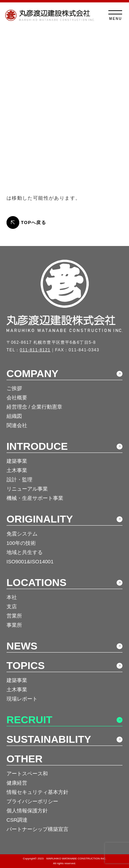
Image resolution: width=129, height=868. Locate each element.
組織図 (14, 416)
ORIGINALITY (40, 519)
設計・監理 (19, 479)
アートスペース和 (27, 773)
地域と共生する (25, 552)
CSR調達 (17, 820)
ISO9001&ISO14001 (30, 561)
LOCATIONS (36, 582)
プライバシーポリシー (32, 801)
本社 (12, 597)
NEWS (22, 646)
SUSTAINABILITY (49, 739)
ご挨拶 (14, 388)
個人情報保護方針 (27, 811)
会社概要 (17, 397)
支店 (12, 606)
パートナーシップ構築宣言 (37, 829)
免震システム (22, 534)
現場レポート (22, 699)
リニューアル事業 (27, 489)
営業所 (14, 616)
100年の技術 (21, 543)
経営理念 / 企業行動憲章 (35, 407)
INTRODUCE (37, 446)
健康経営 (17, 783)
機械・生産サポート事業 (35, 498)
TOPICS (26, 665)
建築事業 (17, 461)
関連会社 (17, 425)
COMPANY (33, 373)
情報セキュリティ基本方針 (37, 792)
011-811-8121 (35, 350)
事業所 (14, 625)
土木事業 (17, 470)
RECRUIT (29, 720)
